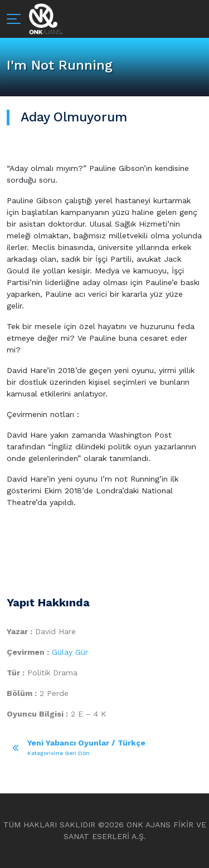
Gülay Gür (70, 652)
